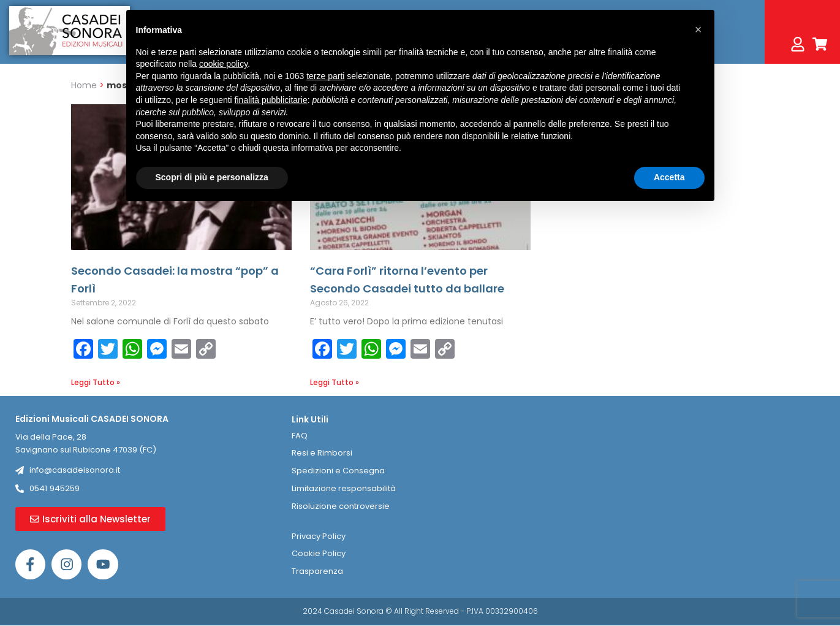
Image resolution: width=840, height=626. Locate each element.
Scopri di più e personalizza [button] (212, 177)
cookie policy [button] (223, 64)
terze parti (325, 76)
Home (84, 85)
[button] (698, 29)
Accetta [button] (669, 177)
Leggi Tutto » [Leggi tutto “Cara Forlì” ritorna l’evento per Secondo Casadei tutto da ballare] (335, 382)
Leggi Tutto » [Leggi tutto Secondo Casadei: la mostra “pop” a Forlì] (96, 382)
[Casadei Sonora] (697, 493)
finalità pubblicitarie (271, 100)
